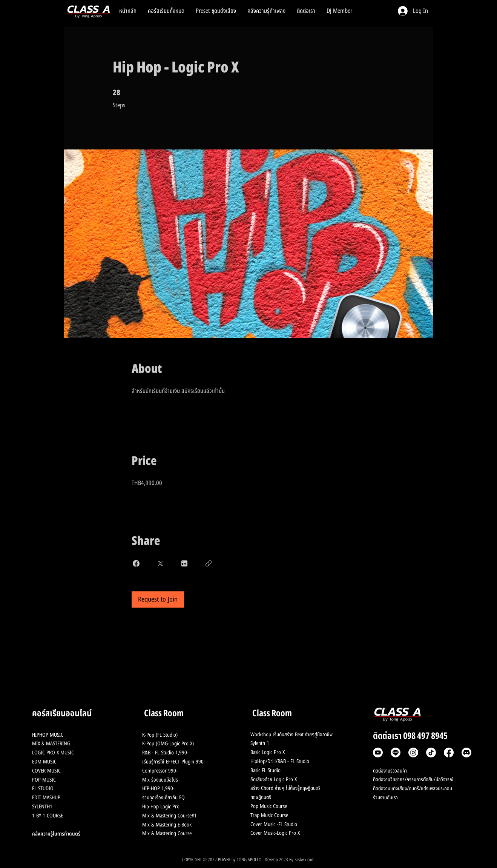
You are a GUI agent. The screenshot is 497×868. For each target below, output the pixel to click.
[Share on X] (160, 563)
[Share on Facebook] (136, 563)
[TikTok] (431, 753)
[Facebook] (449, 753)
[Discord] (466, 753)
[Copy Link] (209, 563)
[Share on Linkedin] (184, 563)
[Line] (396, 753)
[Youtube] (378, 753)
